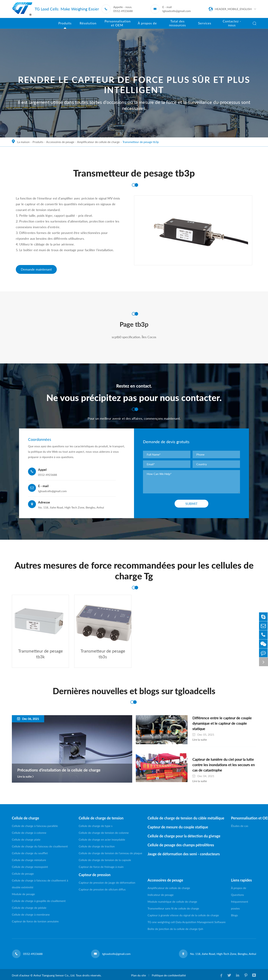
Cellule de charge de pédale (29, 908)
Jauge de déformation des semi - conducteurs (184, 855)
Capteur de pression (95, 875)
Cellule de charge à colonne (29, 833)
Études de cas (240, 827)
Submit (191, 504)
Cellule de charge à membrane (31, 915)
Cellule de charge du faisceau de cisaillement (40, 847)
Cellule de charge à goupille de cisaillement (39, 902)
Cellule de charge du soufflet (30, 854)
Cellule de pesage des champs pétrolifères (181, 846)
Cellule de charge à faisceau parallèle (35, 827)
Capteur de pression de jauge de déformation (107, 883)
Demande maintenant (36, 269)
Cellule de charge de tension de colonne (104, 833)
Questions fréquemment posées (240, 902)
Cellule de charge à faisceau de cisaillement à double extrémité (40, 884)
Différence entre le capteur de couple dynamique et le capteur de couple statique (218, 721)
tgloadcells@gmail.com (177, 11)
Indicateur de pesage (161, 895)
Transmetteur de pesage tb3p (141, 142)
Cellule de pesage (23, 874)
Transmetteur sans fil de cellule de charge (173, 909)
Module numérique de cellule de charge (172, 902)
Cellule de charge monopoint (30, 867)
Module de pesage (23, 895)
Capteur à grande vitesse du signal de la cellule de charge (183, 916)
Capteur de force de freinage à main (101, 867)
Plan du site (138, 976)
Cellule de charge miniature (29, 861)
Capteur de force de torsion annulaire (35, 922)
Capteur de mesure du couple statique (178, 828)
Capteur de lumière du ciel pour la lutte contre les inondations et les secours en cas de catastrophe (219, 765)
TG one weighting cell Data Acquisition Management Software (187, 923)
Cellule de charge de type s (96, 827)
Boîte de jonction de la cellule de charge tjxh (175, 929)
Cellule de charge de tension (101, 819)
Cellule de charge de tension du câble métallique (186, 819)
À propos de (239, 889)
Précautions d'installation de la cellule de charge (59, 771)
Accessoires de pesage (60, 142)
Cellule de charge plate (26, 840)
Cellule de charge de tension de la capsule (105, 861)
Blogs (234, 916)
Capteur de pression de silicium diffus (102, 890)
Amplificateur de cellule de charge (98, 142)
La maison (23, 142)
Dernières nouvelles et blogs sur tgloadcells (134, 692)
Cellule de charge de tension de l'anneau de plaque (110, 854)
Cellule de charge (26, 819)
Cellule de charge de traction (97, 847)
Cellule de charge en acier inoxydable (102, 840)
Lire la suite (24, 777)
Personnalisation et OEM (244, 819)
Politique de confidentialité (169, 976)
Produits (38, 142)
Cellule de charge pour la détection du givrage (184, 837)
